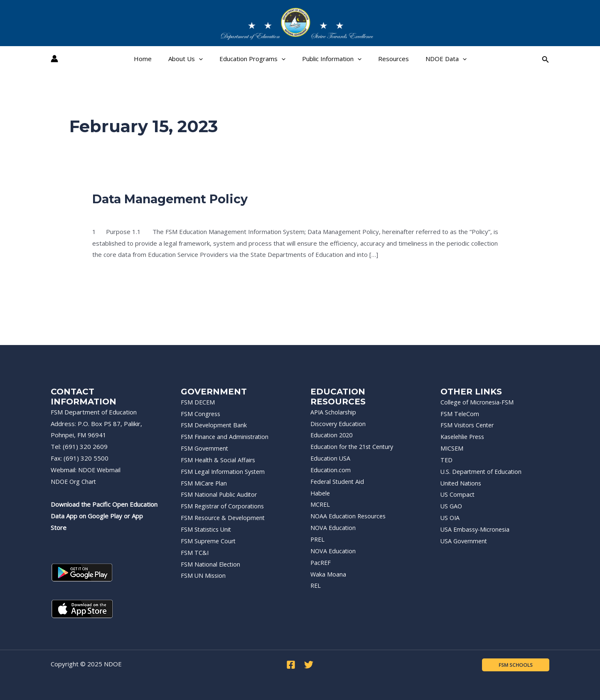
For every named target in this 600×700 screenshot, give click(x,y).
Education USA (331, 458)
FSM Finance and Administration (226, 436)
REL (316, 585)
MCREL (321, 504)
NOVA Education (334, 527)
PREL (318, 539)
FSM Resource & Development (225, 518)
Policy (101, 214)
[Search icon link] (546, 59)
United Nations (462, 483)
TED (447, 460)
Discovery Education (339, 424)
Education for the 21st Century (354, 446)
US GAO (452, 506)
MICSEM (452, 448)
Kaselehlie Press (464, 436)
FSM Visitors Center (469, 425)
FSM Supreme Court (209, 541)
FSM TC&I (195, 552)
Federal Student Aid (338, 481)
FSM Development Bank (215, 425)
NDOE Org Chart (75, 481)
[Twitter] (309, 665)
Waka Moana (328, 574)
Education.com (331, 470)
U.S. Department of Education (483, 471)
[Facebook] (291, 665)
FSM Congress (201, 414)
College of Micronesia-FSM (478, 402)
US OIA (451, 518)
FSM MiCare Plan (204, 483)
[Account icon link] (54, 59)
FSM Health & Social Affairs (219, 460)
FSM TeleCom (460, 414)
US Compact (458, 494)
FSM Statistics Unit (207, 529)
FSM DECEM (198, 402)
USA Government (465, 541)
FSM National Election (211, 564)
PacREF (321, 562)
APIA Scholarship (334, 412)
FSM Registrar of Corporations (224, 506)
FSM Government (206, 448)
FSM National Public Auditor (220, 494)
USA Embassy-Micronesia (477, 529)
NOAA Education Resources (350, 516)
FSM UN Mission (204, 575)
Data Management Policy (174, 199)
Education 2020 (333, 435)
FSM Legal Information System (224, 471)
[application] (205, 59)
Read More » (111, 275)
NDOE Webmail (100, 470)
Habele (321, 493)
